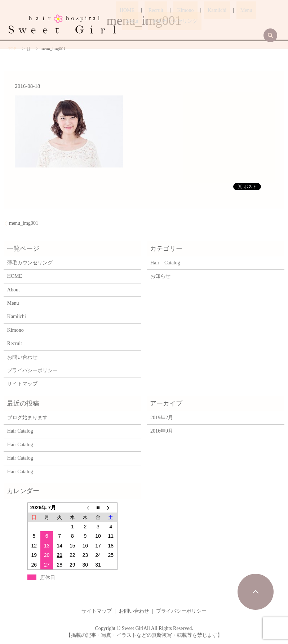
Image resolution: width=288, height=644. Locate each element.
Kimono (166, 11)
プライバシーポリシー (32, 370)
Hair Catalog (165, 263)
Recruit (144, 11)
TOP (12, 49)
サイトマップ (22, 384)
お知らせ (160, 276)
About (229, 11)
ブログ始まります (27, 418)
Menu (211, 11)
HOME (123, 11)
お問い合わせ (22, 357)
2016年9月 (162, 431)
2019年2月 (162, 418)
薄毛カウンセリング (145, 21)
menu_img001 (24, 223)
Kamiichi (190, 11)
